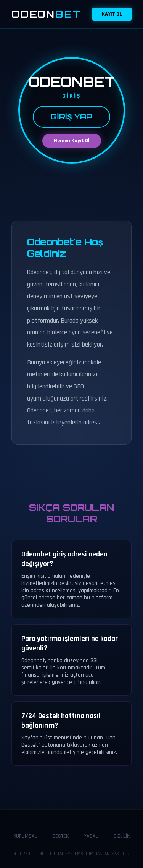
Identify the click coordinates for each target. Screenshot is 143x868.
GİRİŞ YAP (71, 117)
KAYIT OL (112, 14)
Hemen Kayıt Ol (72, 141)
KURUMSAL (25, 836)
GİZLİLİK (121, 836)
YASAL (91, 836)
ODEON (46, 14)
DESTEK (60, 836)
